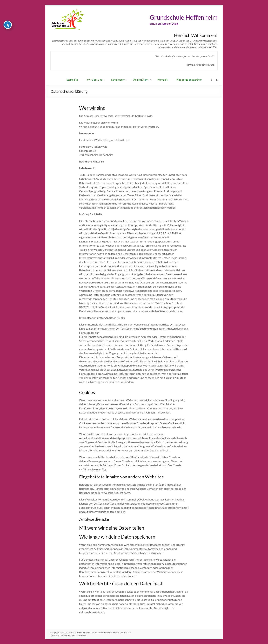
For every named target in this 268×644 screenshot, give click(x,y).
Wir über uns (95, 80)
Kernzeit (162, 80)
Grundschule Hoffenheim (184, 17)
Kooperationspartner (189, 80)
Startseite (72, 80)
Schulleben (118, 80)
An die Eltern (141, 80)
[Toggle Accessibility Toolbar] (8, 22)
